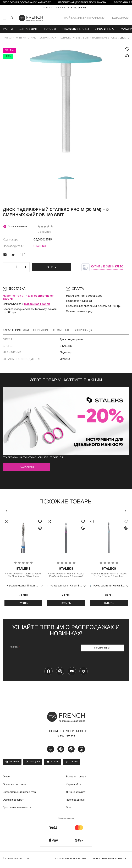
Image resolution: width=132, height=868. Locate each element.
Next (125, 512)
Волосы (50, 30)
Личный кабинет (76, 794)
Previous (7, 512)
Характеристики (16, 331)
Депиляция (28, 30)
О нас (6, 779)
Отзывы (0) (61, 331)
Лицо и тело (105, 30)
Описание (41, 331)
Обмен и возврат (14, 802)
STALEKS (40, 248)
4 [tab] (69, 512)
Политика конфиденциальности (110, 860)
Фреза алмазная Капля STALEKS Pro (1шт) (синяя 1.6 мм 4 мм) (109, 575)
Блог (69, 810)
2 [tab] (65, 512)
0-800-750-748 (79, 8)
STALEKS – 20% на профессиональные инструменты (33, 458)
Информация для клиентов (20, 794)
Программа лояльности (18, 810)
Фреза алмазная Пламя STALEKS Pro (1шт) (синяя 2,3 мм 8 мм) (23, 575)
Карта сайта (74, 787)
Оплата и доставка (15, 787)
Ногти (8, 30)
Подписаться (102, 650)
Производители (76, 802)
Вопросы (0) (83, 331)
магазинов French (37, 305)
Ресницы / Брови (76, 30)
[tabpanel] (23, 563)
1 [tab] (63, 512)
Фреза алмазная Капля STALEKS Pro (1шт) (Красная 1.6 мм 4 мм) (66, 575)
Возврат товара (77, 779)
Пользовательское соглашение (72, 860)
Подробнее (26, 468)
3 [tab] (67, 512)
